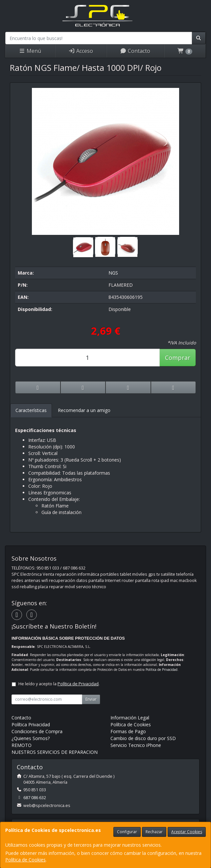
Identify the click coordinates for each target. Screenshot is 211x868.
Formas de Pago (128, 731)
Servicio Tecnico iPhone (136, 745)
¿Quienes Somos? (31, 738)
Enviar (91, 699)
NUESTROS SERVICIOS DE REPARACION (55, 752)
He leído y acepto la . (59, 684)
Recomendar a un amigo (84, 410)
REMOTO (22, 745)
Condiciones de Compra (37, 731)
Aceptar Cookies (187, 832)
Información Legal (130, 718)
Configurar (127, 832)
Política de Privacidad (162, 670)
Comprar (178, 358)
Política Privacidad (31, 724)
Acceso (81, 51)
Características (31, 410)
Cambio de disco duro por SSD (143, 738)
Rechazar (154, 832)
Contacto (135, 51)
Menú (30, 51)
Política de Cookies (25, 860)
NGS (113, 273)
